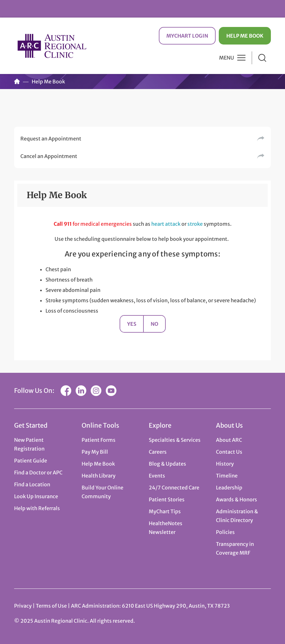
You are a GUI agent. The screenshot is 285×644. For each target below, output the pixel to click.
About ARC (229, 440)
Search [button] (262, 58)
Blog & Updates (167, 464)
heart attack (166, 224)
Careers (158, 452)
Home (17, 82)
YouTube (111, 391)
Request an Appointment (51, 139)
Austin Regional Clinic (52, 46)
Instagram (96, 391)
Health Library (99, 476)
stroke (195, 224)
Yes (132, 324)
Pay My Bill (95, 452)
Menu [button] (227, 58)
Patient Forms (99, 440)
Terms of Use (52, 606)
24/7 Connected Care (174, 488)
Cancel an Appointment (49, 156)
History (225, 464)
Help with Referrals (37, 508)
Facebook (66, 391)
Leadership (229, 488)
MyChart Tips (165, 511)
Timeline (227, 476)
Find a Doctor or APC (38, 472)
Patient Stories (167, 499)
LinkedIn (81, 391)
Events (157, 476)
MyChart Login (187, 36)
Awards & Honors (237, 499)
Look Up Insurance (36, 496)
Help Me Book (245, 36)
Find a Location (32, 484)
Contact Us (229, 452)
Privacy (23, 606)
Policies (225, 532)
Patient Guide (31, 461)
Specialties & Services (175, 440)
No (154, 324)
